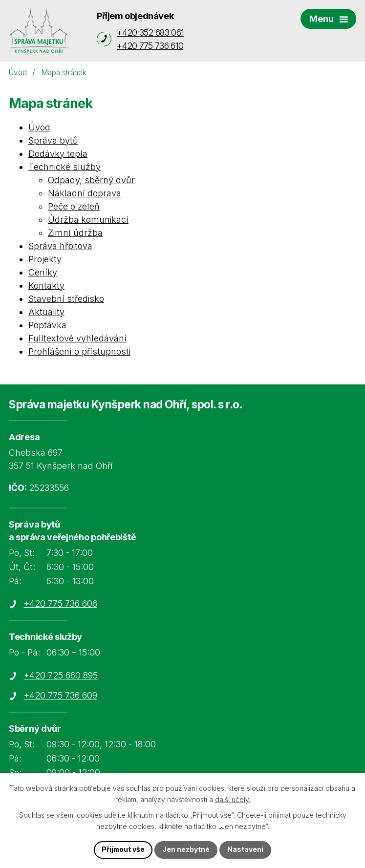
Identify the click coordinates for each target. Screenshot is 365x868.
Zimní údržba (75, 233)
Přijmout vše (123, 850)
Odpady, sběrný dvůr (91, 180)
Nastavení (246, 850)
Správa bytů (53, 140)
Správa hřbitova (60, 246)
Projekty (45, 259)
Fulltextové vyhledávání (77, 338)
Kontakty (46, 286)
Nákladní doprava (85, 193)
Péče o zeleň (74, 206)
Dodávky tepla (58, 154)
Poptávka (47, 325)
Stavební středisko (66, 299)
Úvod (18, 73)
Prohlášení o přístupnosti (79, 351)
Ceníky (43, 272)
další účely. (233, 799)
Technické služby (64, 167)
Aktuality (46, 312)
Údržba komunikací (88, 220)
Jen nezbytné (186, 850)
